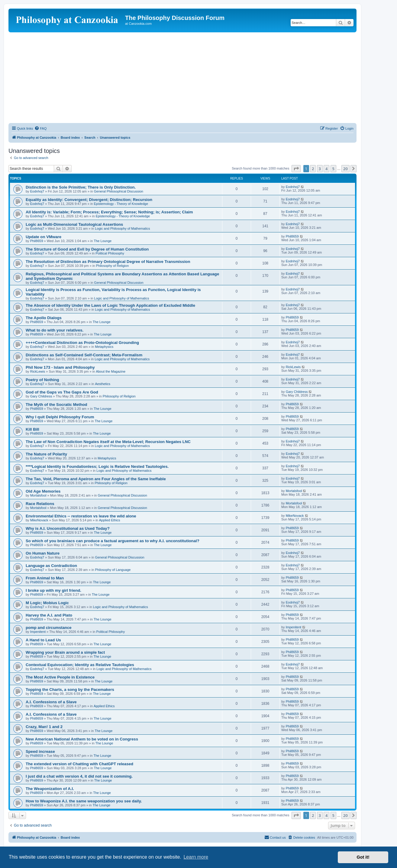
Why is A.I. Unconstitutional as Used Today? (68, 528)
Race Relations (40, 504)
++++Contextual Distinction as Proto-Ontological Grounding (82, 343)
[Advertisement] (182, 78)
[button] (296, 169)
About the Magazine (111, 371)
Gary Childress (41, 396)
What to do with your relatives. (55, 330)
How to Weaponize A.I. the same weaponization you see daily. (84, 801)
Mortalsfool (38, 495)
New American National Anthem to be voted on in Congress (82, 739)
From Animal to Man (45, 578)
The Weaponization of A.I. (50, 789)
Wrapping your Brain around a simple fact (65, 652)
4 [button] (326, 169)
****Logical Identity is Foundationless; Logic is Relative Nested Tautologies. (97, 466)
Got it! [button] (363, 857)
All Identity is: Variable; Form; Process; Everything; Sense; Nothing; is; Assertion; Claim (109, 212)
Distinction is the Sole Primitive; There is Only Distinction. (81, 187)
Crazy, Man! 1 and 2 (44, 727)
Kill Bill (32, 429)
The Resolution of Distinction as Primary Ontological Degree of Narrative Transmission (108, 262)
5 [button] (333, 169)
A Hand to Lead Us (43, 640)
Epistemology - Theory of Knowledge (121, 204)
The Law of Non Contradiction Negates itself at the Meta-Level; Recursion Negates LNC (108, 442)
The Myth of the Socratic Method (56, 405)
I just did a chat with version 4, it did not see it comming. (79, 776)
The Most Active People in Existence (60, 677)
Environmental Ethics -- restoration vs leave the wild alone (81, 516)
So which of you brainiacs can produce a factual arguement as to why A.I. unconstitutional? (113, 541)
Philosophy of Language (113, 570)
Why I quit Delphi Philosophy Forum (60, 417)
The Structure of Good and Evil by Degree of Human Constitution (87, 249)
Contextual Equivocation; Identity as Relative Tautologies (80, 665)
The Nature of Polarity (46, 454)
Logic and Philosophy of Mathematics (122, 228)
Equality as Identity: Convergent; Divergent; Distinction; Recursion (89, 200)
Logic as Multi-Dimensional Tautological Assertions (74, 224)
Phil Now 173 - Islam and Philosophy (60, 367)
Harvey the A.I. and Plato (49, 615)
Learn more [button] (196, 857)
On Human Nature (43, 553)
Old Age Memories (43, 491)
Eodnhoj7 (37, 191)
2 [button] (313, 169)
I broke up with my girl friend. (53, 590)
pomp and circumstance (49, 628)
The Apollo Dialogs (44, 318)
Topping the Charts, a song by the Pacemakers (70, 690)
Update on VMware (44, 237)
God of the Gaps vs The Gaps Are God (62, 392)
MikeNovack (39, 520)
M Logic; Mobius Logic (47, 603)
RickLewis (38, 371)
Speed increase (40, 751)
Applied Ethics (110, 520)
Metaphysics (104, 347)
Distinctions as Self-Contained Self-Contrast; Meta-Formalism (84, 355)
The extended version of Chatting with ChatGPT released (79, 764)
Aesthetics (103, 384)
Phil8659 (37, 241)
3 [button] (320, 169)
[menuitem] (40, 128)
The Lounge (103, 241)
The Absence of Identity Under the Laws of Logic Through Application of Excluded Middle (110, 305)
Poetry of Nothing (42, 380)
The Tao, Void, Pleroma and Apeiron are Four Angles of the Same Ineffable (96, 479)
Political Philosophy (110, 253)
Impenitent (38, 632)
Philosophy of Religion (112, 266)
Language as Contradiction (51, 566)
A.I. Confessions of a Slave (51, 702)
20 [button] (345, 169)
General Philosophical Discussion (119, 191)
